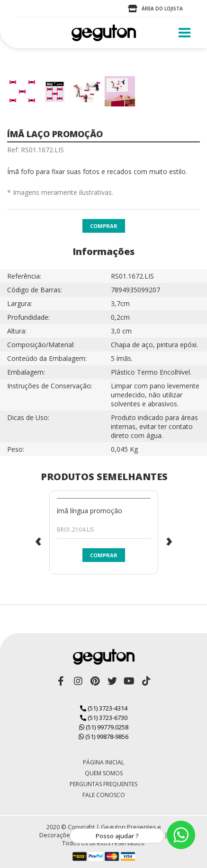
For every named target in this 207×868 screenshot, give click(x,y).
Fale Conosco (104, 795)
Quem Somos (104, 773)
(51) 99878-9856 (103, 736)
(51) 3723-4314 (104, 708)
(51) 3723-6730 (104, 718)
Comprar (104, 226)
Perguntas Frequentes (103, 784)
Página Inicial (103, 762)
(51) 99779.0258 (104, 727)
